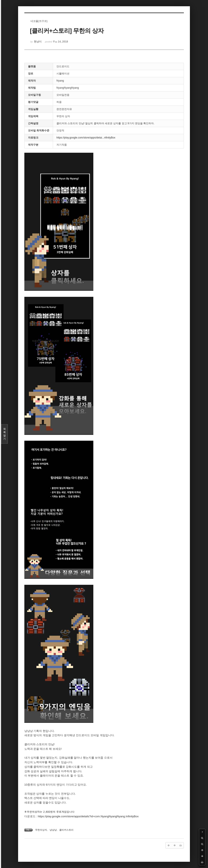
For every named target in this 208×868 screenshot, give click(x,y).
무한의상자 (41, 830)
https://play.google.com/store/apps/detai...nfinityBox (86, 138)
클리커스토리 (66, 830)
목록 (5, 434)
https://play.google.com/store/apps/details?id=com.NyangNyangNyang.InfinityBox (88, 816)
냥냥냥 (53, 830)
